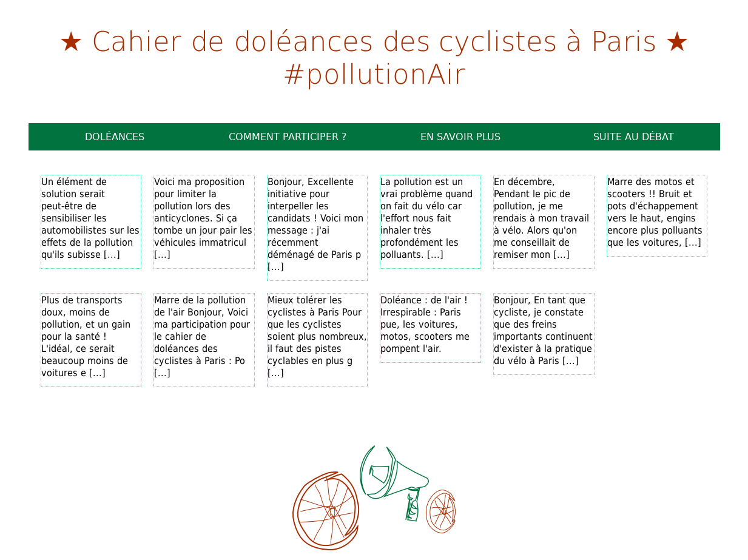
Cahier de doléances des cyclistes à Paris (374, 40)
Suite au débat (634, 137)
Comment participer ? (288, 137)
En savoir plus (460, 137)
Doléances (115, 137)
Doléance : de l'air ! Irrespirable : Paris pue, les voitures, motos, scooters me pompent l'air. (425, 324)
